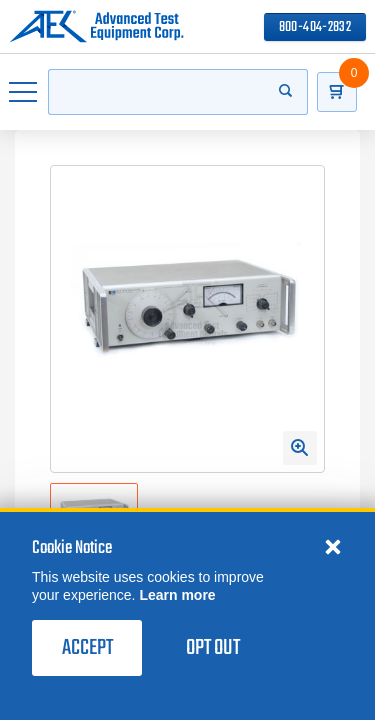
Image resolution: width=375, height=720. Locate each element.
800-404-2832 (315, 27)
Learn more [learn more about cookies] (177, 595)
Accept (87, 648)
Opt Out (213, 648)
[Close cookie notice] (333, 546)
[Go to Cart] (337, 92)
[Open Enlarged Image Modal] (300, 448)
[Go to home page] (96, 27)
